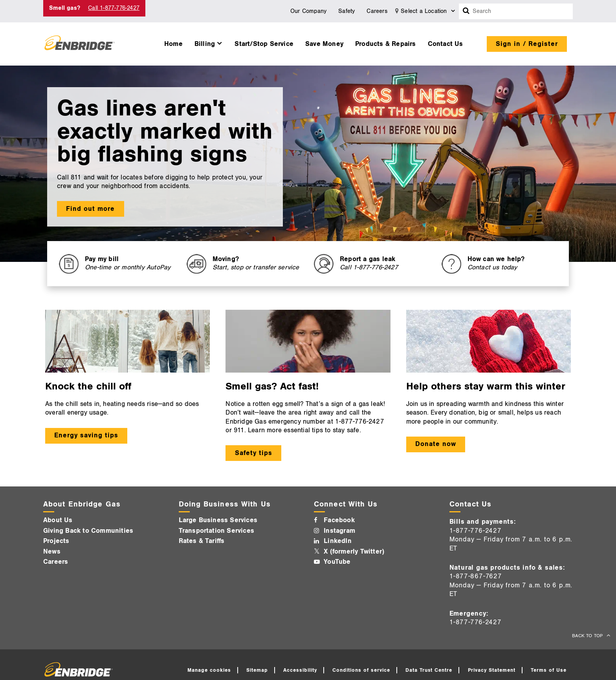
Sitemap (257, 670)
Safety (346, 11)
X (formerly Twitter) (354, 552)
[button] (209, 42)
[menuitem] (173, 42)
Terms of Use (549, 670)
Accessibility (300, 670)
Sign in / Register (527, 44)
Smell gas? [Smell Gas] (65, 8)
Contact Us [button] (445, 44)
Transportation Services (217, 531)
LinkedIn (338, 541)
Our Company (308, 11)
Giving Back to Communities (88, 531)
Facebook (339, 520)
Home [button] (173, 44)
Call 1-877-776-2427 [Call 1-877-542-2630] (114, 8)
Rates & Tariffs (202, 541)
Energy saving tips (86, 435)
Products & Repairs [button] (386, 44)
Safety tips (254, 453)
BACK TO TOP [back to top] (588, 636)
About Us (58, 520)
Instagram (339, 531)
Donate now (436, 444)
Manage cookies (209, 670)
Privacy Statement (492, 670)
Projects (56, 541)
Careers (377, 11)
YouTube (337, 562)
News (52, 552)
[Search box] (466, 11)
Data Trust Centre (429, 670)
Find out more (90, 209)
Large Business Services (218, 520)
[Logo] (80, 44)
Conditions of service (361, 670)
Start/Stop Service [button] (264, 44)
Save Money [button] (324, 44)
